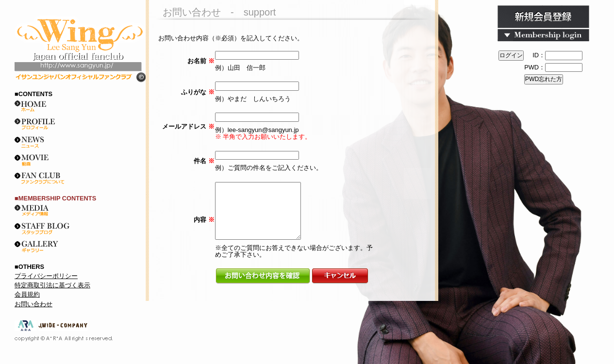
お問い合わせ (33, 304)
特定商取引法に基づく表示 (52, 285)
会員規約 (27, 294)
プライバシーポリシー (46, 276)
